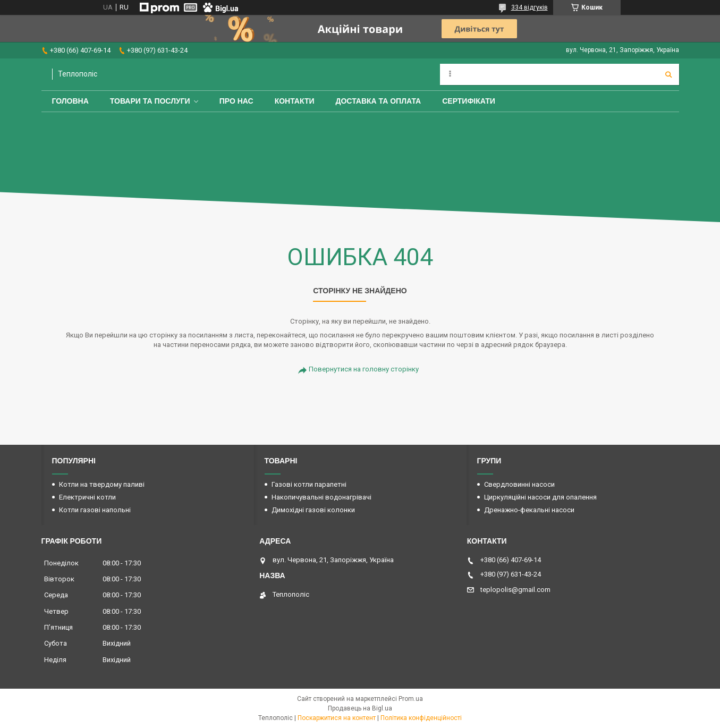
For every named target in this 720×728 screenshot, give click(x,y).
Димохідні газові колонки (313, 510)
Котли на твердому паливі (102, 484)
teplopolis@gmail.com (515, 590)
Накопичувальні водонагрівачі (321, 497)
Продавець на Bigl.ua (360, 708)
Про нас (236, 101)
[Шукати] (668, 74)
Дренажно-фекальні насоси (529, 510)
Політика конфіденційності (421, 718)
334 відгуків (530, 7)
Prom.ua (411, 699)
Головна (70, 101)
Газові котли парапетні (309, 484)
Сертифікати (469, 101)
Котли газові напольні (95, 510)
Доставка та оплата (379, 101)
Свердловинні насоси (519, 484)
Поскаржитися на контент (337, 718)
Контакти (295, 101)
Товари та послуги (150, 101)
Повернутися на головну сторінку (364, 369)
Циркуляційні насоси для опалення (540, 497)
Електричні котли (87, 497)
